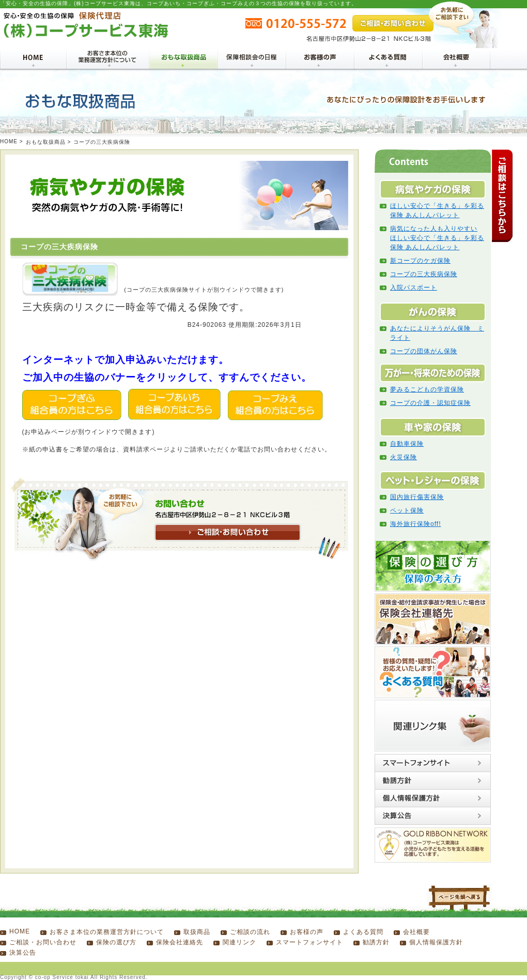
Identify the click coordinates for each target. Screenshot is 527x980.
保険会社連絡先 (180, 942)
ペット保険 (407, 510)
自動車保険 (407, 444)
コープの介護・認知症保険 (430, 403)
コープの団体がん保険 (424, 351)
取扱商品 (197, 932)
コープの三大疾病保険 (424, 274)
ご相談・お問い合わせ (43, 942)
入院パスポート (414, 288)
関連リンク (239, 942)
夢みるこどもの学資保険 (427, 389)
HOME (9, 141)
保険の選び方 (116, 942)
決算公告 (23, 953)
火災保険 (404, 457)
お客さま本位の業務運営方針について (107, 932)
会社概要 (416, 932)
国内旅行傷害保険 (417, 497)
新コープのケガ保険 (420, 261)
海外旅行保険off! (415, 524)
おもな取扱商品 (46, 142)
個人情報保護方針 (436, 942)
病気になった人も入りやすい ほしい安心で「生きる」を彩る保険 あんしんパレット (437, 238)
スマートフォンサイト (309, 942)
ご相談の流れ (250, 932)
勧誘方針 (376, 942)
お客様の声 (307, 932)
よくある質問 (363, 932)
